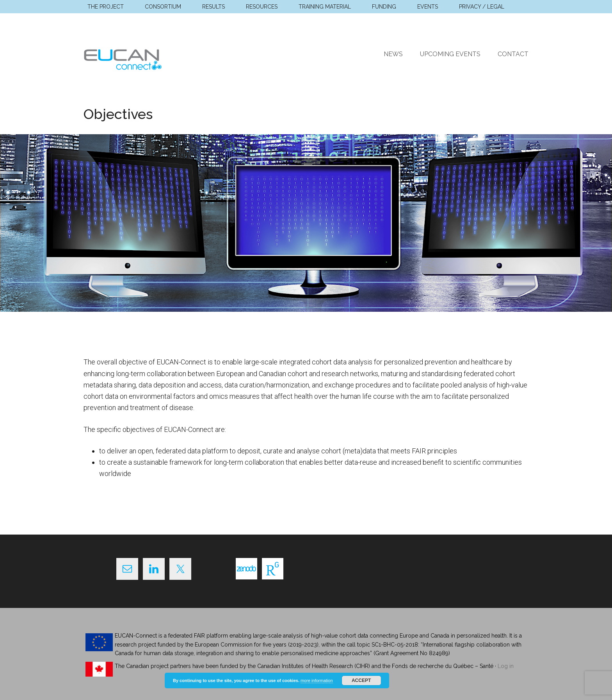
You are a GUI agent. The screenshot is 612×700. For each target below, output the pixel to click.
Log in (506, 666)
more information (317, 680)
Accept (361, 680)
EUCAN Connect (158, 58)
